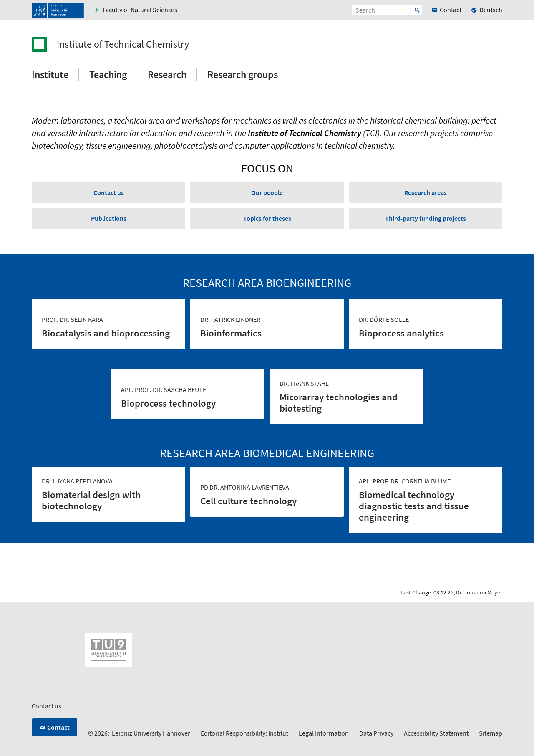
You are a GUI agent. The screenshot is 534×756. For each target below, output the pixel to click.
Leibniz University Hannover (151, 733)
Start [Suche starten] (417, 10)
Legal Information (324, 733)
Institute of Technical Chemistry (123, 44)
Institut (278, 733)
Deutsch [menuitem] (491, 10)
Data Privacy (376, 733)
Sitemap (491, 733)
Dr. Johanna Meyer (479, 592)
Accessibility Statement (436, 733)
